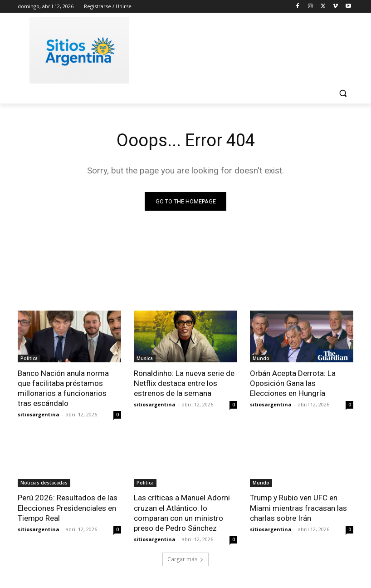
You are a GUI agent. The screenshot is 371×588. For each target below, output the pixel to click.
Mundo (261, 358)
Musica (145, 358)
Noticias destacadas (44, 483)
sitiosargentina (39, 414)
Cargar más (185, 559)
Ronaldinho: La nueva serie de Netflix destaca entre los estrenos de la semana (184, 383)
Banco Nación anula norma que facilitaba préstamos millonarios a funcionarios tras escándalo (63, 388)
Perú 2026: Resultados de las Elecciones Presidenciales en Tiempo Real (68, 508)
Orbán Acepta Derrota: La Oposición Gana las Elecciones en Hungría (293, 383)
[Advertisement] (247, 49)
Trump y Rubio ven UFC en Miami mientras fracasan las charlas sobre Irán (298, 508)
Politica (29, 358)
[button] (343, 93)
